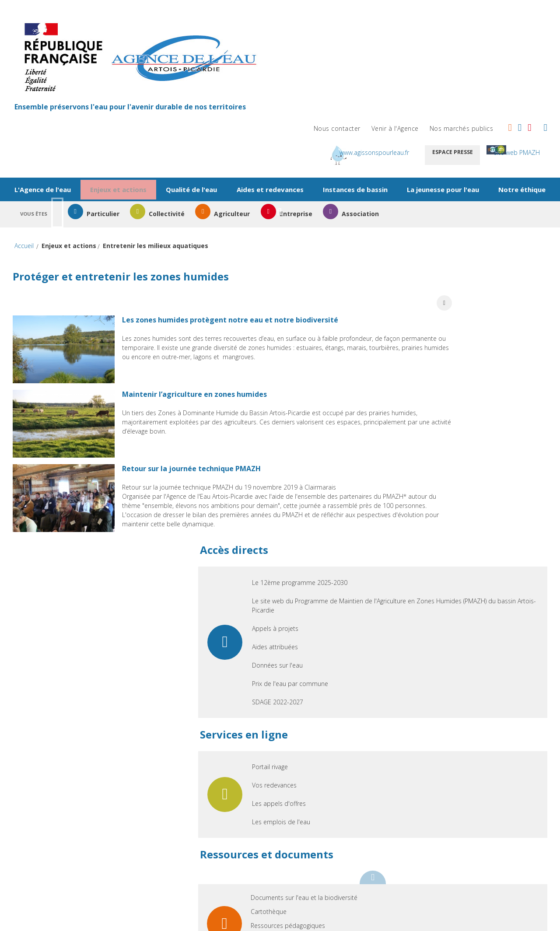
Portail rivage (444, 444)
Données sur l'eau (451, 343)
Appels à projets (449, 306)
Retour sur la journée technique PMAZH (208, 400)
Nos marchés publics (453, 24)
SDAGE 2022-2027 (451, 380)
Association (424, 152)
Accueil (32, 182)
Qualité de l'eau (222, 101)
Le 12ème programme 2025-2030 (473, 242)
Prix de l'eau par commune (464, 361)
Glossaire (394, 708)
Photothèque (443, 617)
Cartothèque (442, 589)
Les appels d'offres (453, 481)
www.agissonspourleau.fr (400, 48)
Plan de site (213, 708)
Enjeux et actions (143, 101)
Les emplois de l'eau (455, 499)
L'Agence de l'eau (61, 101)
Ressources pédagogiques (462, 603)
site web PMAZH (505, 67)
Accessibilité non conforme (488, 708)
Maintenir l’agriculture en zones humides (211, 319)
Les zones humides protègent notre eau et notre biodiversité (247, 238)
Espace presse (493, 48)
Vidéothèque (443, 631)
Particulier (139, 152)
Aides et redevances (306, 101)
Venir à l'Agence (386, 24)
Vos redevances (448, 463)
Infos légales (285, 708)
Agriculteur (282, 152)
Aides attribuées (449, 324)
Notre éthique (271, 125)
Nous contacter (328, 24)
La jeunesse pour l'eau (492, 101)
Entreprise (353, 152)
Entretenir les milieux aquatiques (164, 182)
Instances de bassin (398, 101)
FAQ (343, 708)
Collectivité (210, 152)
